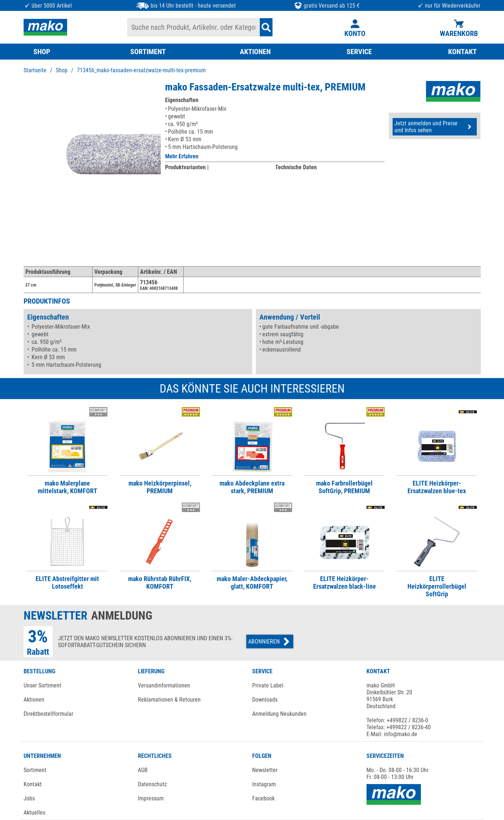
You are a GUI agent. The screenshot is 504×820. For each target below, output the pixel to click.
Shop (62, 70)
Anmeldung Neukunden (279, 714)
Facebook (263, 798)
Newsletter (265, 770)
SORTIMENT (148, 52)
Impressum (151, 798)
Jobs (29, 798)
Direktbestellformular (48, 714)
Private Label (268, 685)
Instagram (264, 784)
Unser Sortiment (42, 685)
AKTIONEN (255, 52)
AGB (143, 770)
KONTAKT (462, 52)
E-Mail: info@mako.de (392, 734)
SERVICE (359, 52)
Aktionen (34, 700)
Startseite (35, 70)
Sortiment (35, 770)
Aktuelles (34, 813)
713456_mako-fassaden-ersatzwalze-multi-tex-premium (141, 70)
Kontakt (33, 784)
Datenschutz (152, 784)
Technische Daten (296, 167)
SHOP (42, 52)
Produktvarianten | (187, 167)
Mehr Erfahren (182, 156)
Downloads (265, 700)
